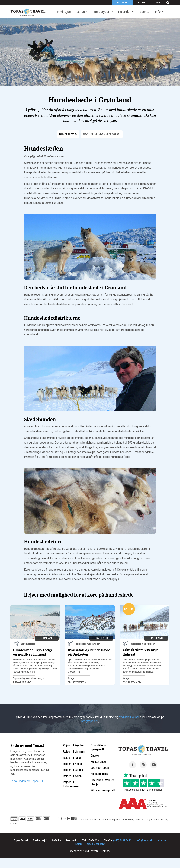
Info (158, 12)
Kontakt (142, 3)
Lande (81, 12)
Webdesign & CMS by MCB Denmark (90, 851)
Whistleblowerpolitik (103, 790)
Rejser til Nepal (72, 764)
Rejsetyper (102, 12)
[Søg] (161, 3)
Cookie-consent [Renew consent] (96, 844)
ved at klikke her (129, 717)
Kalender (124, 12)
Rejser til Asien (72, 776)
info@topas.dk (90, 721)
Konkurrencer (99, 762)
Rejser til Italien (73, 758)
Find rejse (64, 12)
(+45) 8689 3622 (122, 841)
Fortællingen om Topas (25, 781)
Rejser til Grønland (74, 746)
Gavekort (96, 756)
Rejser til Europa (73, 770)
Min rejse (122, 3)
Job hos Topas (100, 768)
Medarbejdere (99, 774)
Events (145, 12)
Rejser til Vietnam (74, 752)
